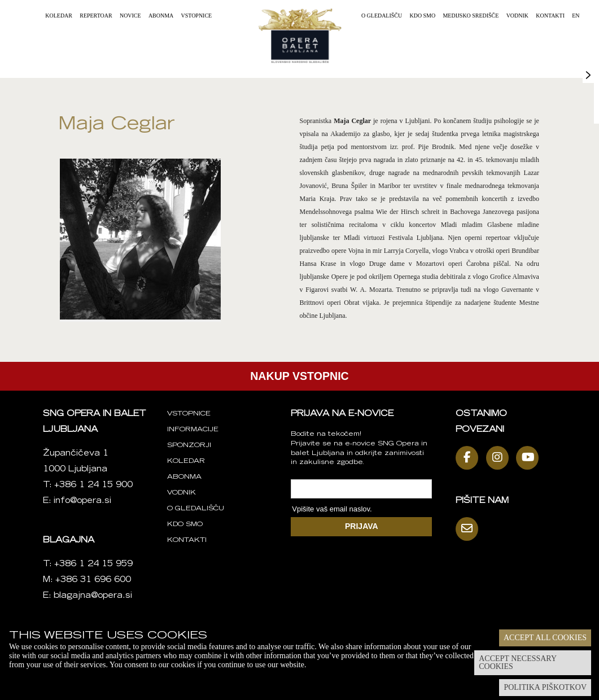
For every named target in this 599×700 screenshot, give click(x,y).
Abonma (161, 16)
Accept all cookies (545, 638)
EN (576, 16)
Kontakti (550, 16)
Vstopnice (197, 16)
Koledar (59, 16)
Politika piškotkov (545, 687)
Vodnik (517, 16)
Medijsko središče (471, 16)
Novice (130, 16)
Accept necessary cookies (518, 662)
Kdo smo (422, 16)
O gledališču (382, 16)
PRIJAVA (362, 526)
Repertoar (96, 16)
